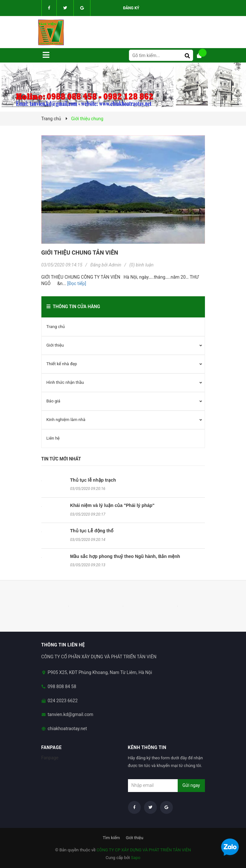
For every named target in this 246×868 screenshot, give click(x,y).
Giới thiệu (55, 345)
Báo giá (53, 401)
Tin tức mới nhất (61, 459)
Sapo (136, 858)
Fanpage (50, 758)
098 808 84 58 (62, 687)
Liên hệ (53, 438)
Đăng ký (131, 8)
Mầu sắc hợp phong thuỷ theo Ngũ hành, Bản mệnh (125, 556)
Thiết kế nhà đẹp (62, 364)
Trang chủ (56, 327)
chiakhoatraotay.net (68, 729)
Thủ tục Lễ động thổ (92, 531)
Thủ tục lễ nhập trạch (93, 480)
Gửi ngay (191, 785)
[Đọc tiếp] (76, 283)
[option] (69, 606)
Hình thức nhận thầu (65, 382)
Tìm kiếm (111, 838)
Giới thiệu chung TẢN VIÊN (80, 253)
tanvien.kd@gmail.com (71, 714)
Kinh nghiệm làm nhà (66, 420)
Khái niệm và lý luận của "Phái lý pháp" (112, 505)
